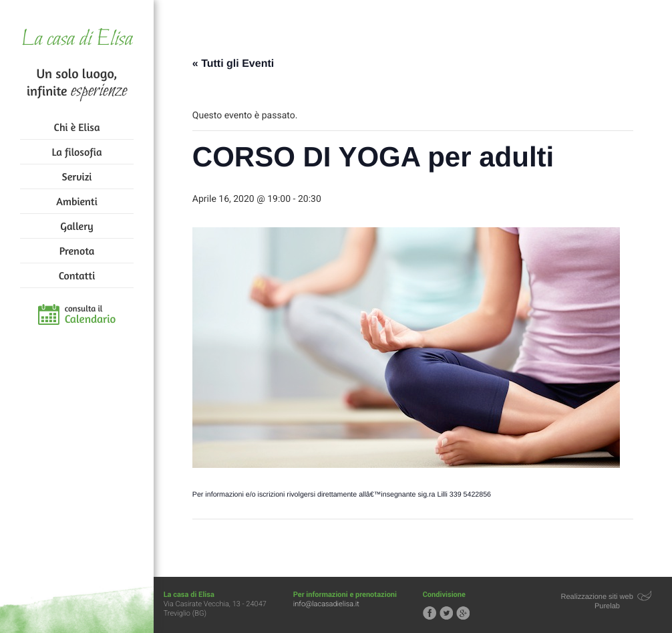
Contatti (77, 275)
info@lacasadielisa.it (326, 604)
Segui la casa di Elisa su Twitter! (446, 613)
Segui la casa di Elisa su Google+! (463, 613)
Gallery (76, 226)
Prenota (77, 251)
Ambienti (76, 201)
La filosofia (77, 152)
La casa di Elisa (76, 40)
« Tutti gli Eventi (233, 64)
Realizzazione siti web (597, 597)
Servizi (77, 176)
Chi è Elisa (77, 127)
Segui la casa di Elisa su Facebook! (430, 613)
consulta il (91, 315)
